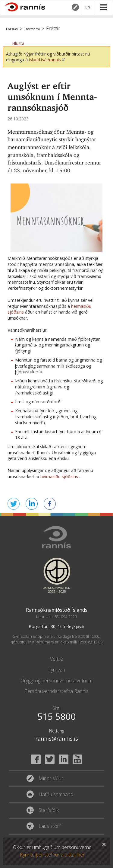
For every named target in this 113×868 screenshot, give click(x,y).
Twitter (50, 759)
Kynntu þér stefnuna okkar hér (52, 855)
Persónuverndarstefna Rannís (56, 691)
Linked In (64, 759)
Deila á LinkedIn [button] (32, 504)
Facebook (36, 759)
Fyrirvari (57, 670)
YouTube (77, 759)
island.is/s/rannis (45, 60)
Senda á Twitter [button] (14, 504)
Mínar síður (75, 7)
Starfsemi (32, 29)
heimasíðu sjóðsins (59, 476)
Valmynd (103, 7)
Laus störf (50, 826)
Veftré (56, 659)
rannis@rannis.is (57, 739)
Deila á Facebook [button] (50, 504)
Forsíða (12, 29)
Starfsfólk (49, 810)
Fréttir (53, 28)
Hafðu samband (56, 795)
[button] (18, 43)
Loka (104, 844)
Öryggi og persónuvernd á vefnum (56, 681)
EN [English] (88, 7)
